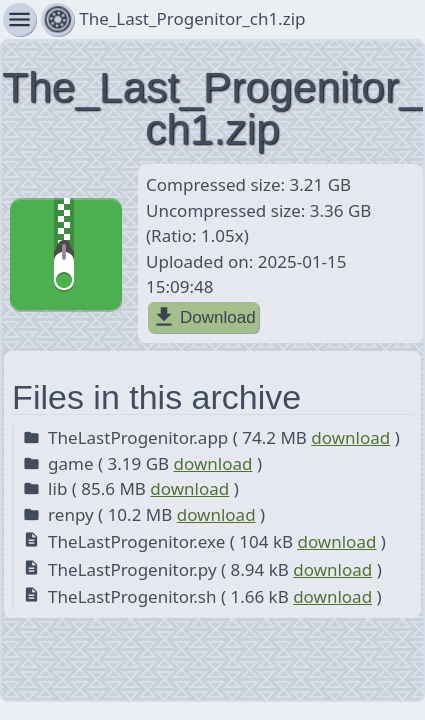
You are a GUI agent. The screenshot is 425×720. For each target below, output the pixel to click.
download (350, 437)
